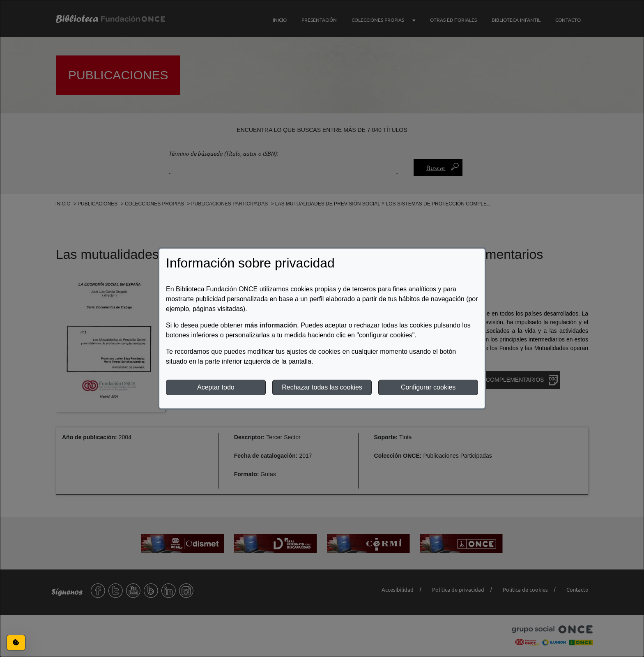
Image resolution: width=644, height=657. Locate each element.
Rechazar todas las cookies (322, 387)
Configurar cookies (428, 387)
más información (271, 325)
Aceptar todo (216, 387)
